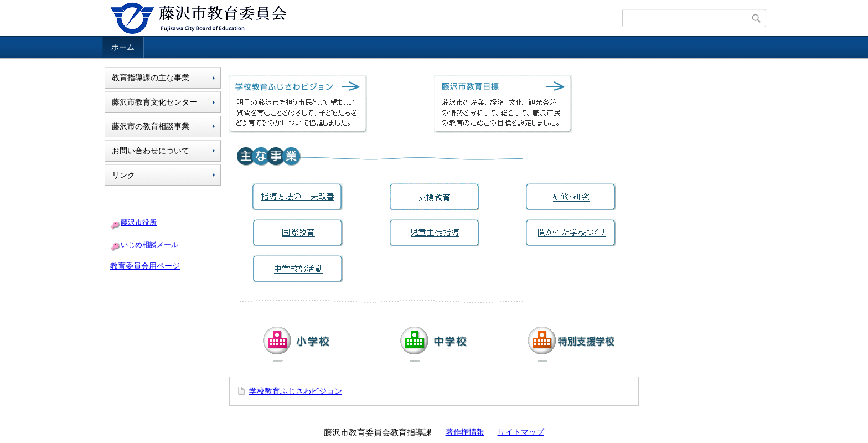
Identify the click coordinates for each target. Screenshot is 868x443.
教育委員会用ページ (145, 266)
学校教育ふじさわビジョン (296, 391)
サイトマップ (521, 432)
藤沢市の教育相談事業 (151, 126)
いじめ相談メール (149, 244)
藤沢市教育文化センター (154, 102)
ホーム (123, 47)
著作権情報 (465, 432)
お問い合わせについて (151, 151)
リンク (123, 175)
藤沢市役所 (139, 222)
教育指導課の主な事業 (151, 78)
